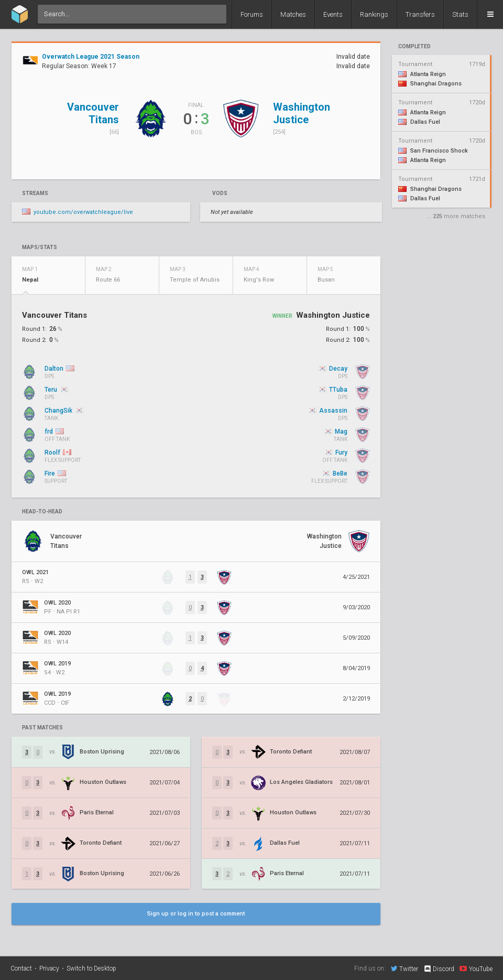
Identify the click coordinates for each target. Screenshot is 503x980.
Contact (21, 968)
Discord (439, 969)
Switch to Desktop (91, 968)
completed (414, 47)
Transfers (420, 14)
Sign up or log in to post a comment (196, 914)
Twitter (404, 968)
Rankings (374, 14)
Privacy (49, 968)
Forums (252, 14)
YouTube (476, 968)
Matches (293, 14)
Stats (460, 14)
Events (333, 14)
